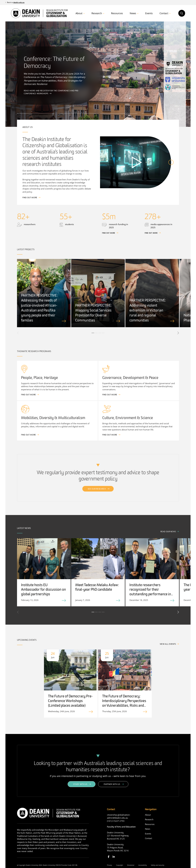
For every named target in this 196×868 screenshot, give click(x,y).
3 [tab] (100, 333)
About (79, 13)
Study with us (80, 784)
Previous (173, 109)
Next (178, 109)
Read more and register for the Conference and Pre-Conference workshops (51, 92)
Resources (117, 13)
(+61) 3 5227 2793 (116, 821)
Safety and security (158, 865)
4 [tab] (103, 333)
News (133, 13)
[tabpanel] (44, 293)
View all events (168, 644)
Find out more (30, 198)
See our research (97, 489)
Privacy (110, 865)
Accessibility (143, 865)
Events (149, 13)
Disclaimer (131, 865)
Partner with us (112, 784)
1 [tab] (93, 333)
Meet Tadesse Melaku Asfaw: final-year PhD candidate (97, 588)
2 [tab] (96, 333)
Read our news (168, 532)
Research (97, 13)
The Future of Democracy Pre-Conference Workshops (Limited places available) (70, 701)
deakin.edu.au (19, 2)
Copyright (120, 865)
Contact (164, 13)
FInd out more (109, 233)
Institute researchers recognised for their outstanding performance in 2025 (150, 592)
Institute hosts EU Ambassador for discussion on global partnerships (43, 590)
